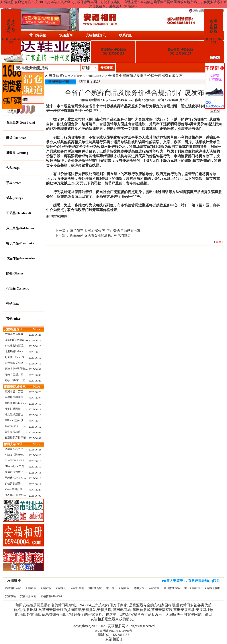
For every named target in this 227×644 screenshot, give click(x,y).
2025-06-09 (35, 369)
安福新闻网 (77, 588)
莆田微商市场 (172, 588)
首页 (68, 76)
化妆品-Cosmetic (18, 289)
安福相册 (61, 588)
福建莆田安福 (13, 588)
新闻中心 (79, 76)
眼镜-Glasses (15, 273)
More (36, 329)
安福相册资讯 (96, 35)
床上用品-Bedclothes (20, 228)
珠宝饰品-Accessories (21, 258)
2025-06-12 (35, 358)
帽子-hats (13, 304)
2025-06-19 (35, 341)
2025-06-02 (35, 381)
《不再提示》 (130, 6)
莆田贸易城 (38, 35)
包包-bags (13, 168)
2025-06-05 (35, 433)
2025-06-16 (35, 346)
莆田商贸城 (95, 588)
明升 (106, 631)
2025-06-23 (35, 335)
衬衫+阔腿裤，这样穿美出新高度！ (25, 380)
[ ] (219, 242)
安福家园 (31, 588)
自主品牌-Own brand (21, 123)
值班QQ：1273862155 (113, 635)
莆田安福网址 (192, 588)
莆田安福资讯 (96, 76)
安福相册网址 (213, 588)
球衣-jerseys (14, 198)
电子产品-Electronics (20, 243)
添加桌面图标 (199, 11)
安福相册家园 (28, 596)
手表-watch (14, 183)
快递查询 (66, 35)
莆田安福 (139, 588)
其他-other (13, 319)
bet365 (99, 631)
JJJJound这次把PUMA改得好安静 (24, 420)
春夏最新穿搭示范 (15, 438)
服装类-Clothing (17, 153)
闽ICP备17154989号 (121, 631)
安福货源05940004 (51, 596)
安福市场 (46, 588)
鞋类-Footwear (16, 138)
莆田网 (110, 588)
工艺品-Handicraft (19, 213)
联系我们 (126, 35)
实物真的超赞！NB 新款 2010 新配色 (26, 483)
